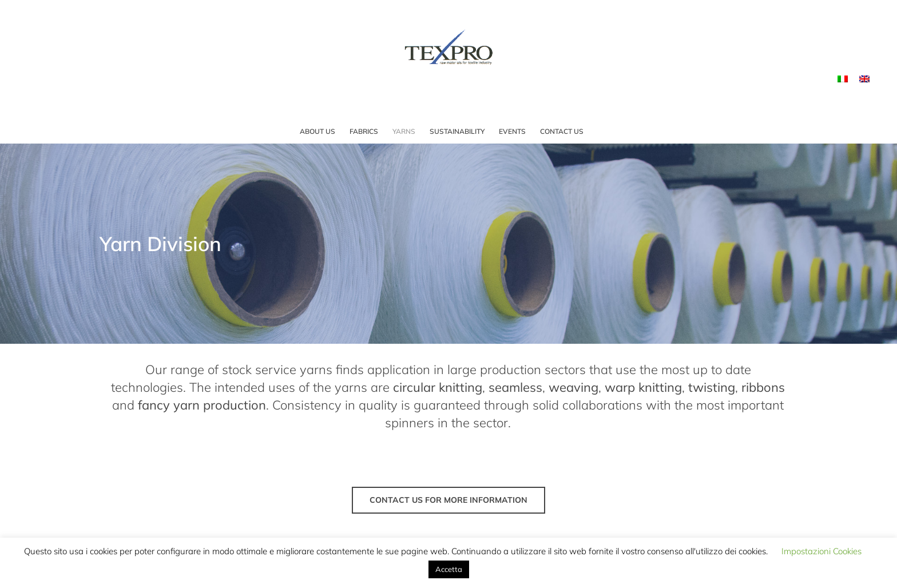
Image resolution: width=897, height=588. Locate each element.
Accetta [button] (449, 569)
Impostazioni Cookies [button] (821, 551)
